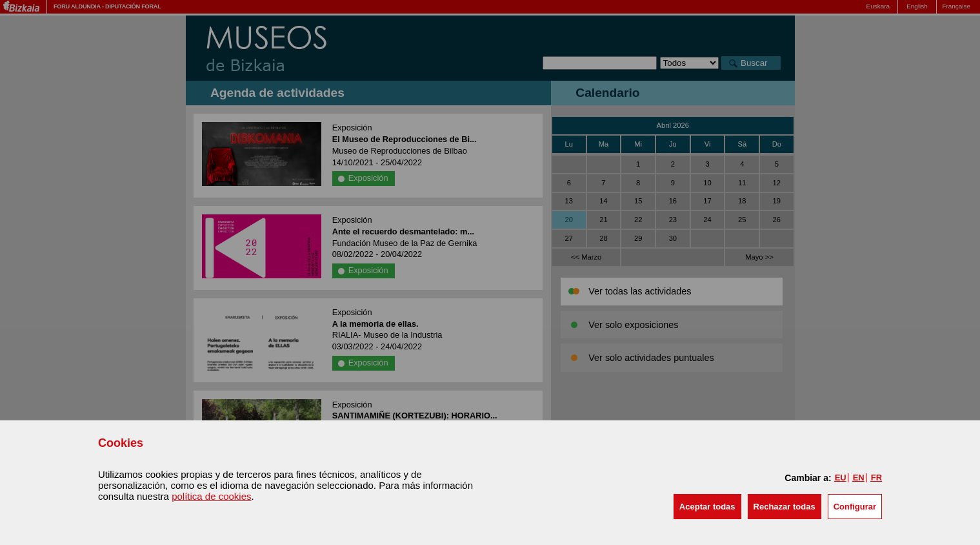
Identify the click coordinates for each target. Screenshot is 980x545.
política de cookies (211, 496)
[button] (707, 507)
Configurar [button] (855, 507)
